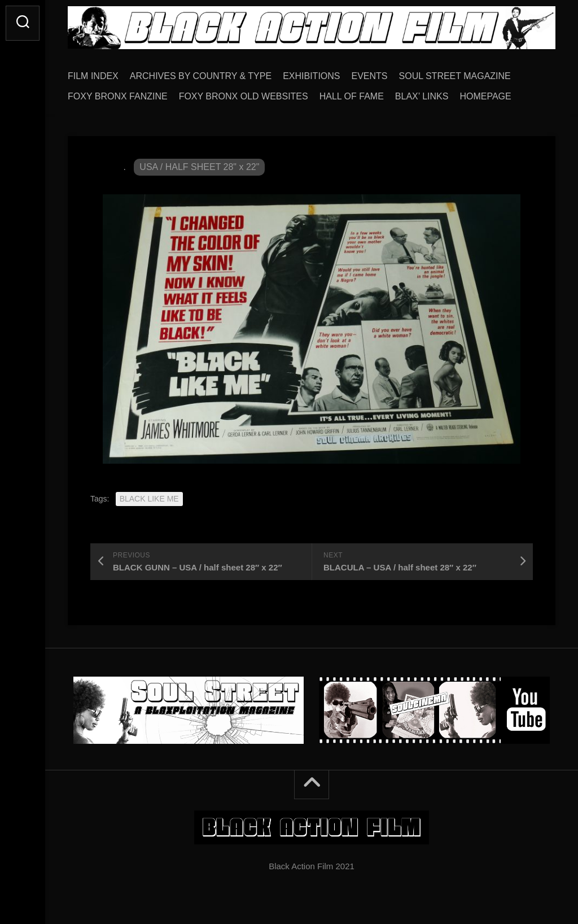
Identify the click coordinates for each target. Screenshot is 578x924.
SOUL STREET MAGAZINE (455, 76)
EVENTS (370, 76)
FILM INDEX (93, 76)
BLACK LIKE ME (149, 499)
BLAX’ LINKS (422, 96)
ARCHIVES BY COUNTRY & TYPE (201, 76)
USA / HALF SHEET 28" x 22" (199, 167)
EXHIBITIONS (311, 76)
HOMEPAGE (485, 96)
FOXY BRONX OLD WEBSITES (244, 96)
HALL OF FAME (352, 96)
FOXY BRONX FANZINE (118, 96)
